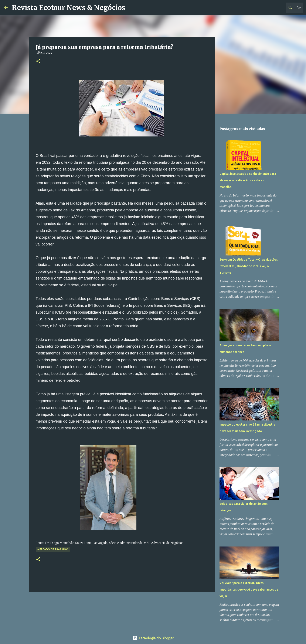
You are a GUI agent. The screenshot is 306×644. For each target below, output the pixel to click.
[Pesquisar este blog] (280, 8)
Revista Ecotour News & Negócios (69, 8)
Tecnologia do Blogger (153, 638)
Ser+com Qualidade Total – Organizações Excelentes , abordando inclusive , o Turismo (249, 266)
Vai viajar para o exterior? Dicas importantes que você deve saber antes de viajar (249, 589)
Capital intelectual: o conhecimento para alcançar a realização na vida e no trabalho (248, 180)
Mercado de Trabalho (53, 549)
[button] (38, 61)
